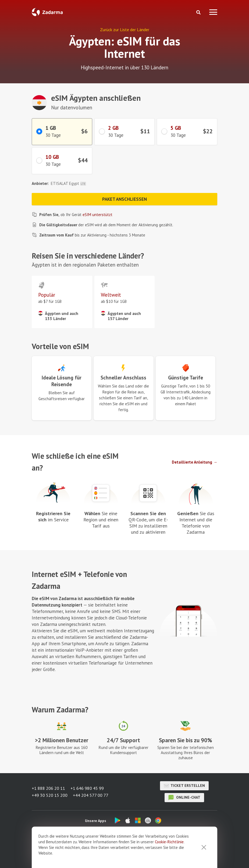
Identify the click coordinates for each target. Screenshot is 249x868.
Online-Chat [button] (184, 798)
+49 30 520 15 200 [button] (50, 795)
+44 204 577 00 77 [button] (91, 795)
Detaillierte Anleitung (192, 462)
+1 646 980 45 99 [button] (87, 788)
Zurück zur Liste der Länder (125, 30)
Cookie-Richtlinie (169, 842)
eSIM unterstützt (97, 215)
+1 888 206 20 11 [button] (48, 788)
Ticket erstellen (184, 786)
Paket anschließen (124, 199)
